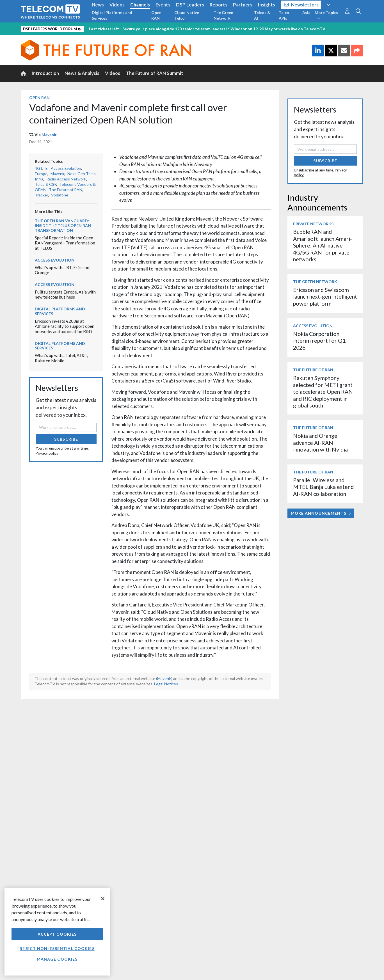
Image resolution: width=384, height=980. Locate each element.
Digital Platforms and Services (112, 15)
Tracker (41, 195)
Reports (219, 5)
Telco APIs (284, 15)
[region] (57, 932)
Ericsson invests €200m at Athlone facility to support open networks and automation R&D (65, 326)
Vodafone (60, 195)
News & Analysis (82, 73)
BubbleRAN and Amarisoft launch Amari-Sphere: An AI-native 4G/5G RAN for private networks (323, 245)
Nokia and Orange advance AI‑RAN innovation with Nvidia (320, 443)
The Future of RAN (66, 190)
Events (163, 5)
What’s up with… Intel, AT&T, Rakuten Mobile (61, 358)
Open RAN (156, 15)
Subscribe (66, 439)
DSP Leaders (190, 5)
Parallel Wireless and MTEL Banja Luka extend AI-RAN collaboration (323, 487)
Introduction (45, 73)
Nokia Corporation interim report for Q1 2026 (319, 341)
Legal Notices (166, 684)
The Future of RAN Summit (155, 73)
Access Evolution (66, 168)
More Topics (326, 15)
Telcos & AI (262, 15)
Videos (117, 5)
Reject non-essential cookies (57, 948)
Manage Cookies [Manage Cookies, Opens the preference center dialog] (57, 959)
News (98, 5)
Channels (140, 5)
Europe (41, 174)
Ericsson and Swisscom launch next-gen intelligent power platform (325, 297)
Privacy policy (47, 453)
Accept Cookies (57, 934)
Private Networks (313, 224)
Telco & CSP (45, 184)
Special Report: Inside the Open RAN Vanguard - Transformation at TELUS (65, 243)
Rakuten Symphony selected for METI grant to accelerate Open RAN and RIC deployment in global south (323, 392)
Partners (243, 5)
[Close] (103, 899)
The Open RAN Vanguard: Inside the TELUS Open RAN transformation (63, 225)
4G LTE (41, 168)
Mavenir (49, 135)
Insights (267, 5)
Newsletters (301, 5)
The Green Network (223, 15)
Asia (306, 12)
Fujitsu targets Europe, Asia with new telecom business (65, 295)
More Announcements (321, 513)
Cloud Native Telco (187, 15)
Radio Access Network (66, 179)
